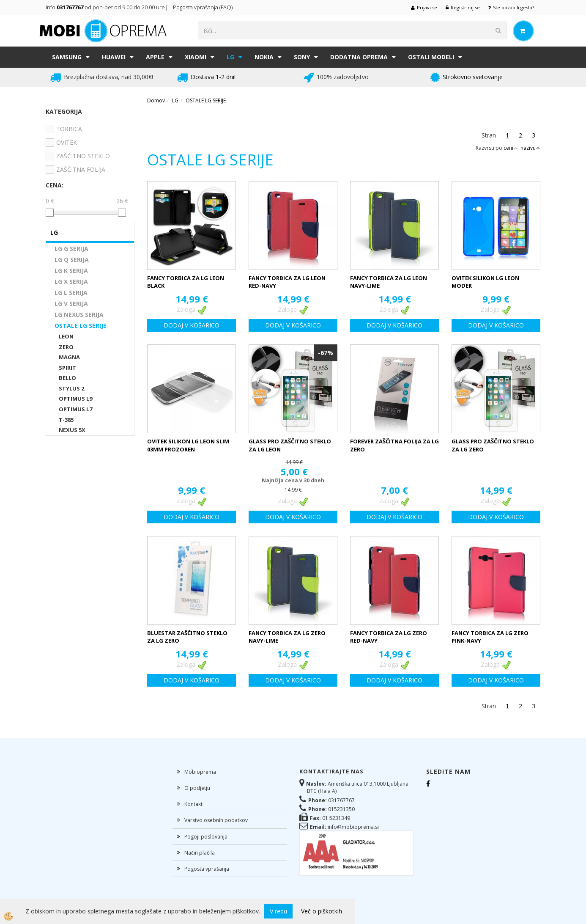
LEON (66, 336)
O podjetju (197, 788)
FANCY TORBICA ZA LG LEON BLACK (186, 282)
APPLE (155, 57)
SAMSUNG (67, 57)
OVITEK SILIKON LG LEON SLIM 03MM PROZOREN (188, 445)
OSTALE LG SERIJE (81, 326)
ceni (511, 148)
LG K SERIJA (71, 271)
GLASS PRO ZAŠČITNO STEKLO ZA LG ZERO (493, 445)
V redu (278, 911)
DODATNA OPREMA (359, 57)
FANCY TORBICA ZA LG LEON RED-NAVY (287, 282)
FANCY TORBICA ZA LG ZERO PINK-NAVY (490, 637)
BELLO (67, 378)
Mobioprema (200, 772)
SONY (302, 57)
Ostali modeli (431, 57)
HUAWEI (114, 57)
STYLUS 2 (71, 388)
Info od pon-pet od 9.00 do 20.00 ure (105, 7)
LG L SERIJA (71, 293)
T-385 (66, 420)
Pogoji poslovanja (206, 837)
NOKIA (264, 57)
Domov (156, 100)
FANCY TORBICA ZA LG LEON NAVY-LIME (389, 282)
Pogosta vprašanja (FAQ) (203, 7)
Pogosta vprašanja (207, 869)
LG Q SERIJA (72, 260)
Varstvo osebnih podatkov (216, 820)
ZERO (66, 347)
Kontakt (193, 804)
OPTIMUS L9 (75, 399)
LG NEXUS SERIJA (79, 315)
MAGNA (69, 357)
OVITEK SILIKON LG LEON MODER (485, 282)
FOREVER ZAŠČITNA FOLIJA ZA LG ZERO (394, 445)
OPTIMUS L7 (75, 409)
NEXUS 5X (72, 430)
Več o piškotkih (322, 911)
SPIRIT (67, 368)
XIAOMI (196, 57)
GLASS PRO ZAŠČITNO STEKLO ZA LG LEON (290, 445)
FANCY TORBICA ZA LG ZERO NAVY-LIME (287, 637)
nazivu (530, 148)
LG (230, 57)
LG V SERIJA (71, 304)
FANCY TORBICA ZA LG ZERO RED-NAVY (389, 637)
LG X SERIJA (71, 282)
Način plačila (200, 853)
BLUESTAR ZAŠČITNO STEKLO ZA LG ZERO (187, 637)
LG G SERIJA (71, 249)
